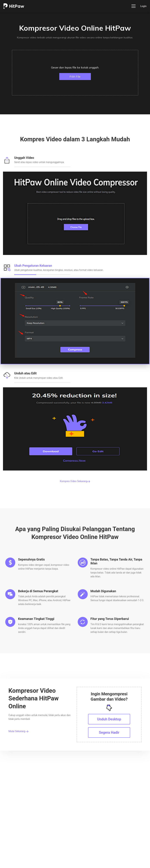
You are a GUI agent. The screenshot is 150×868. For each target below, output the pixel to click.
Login (143, 6)
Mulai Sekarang (19, 731)
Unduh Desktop (109, 719)
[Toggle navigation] (134, 6)
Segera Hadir (109, 732)
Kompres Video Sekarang (75, 481)
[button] (75, 73)
